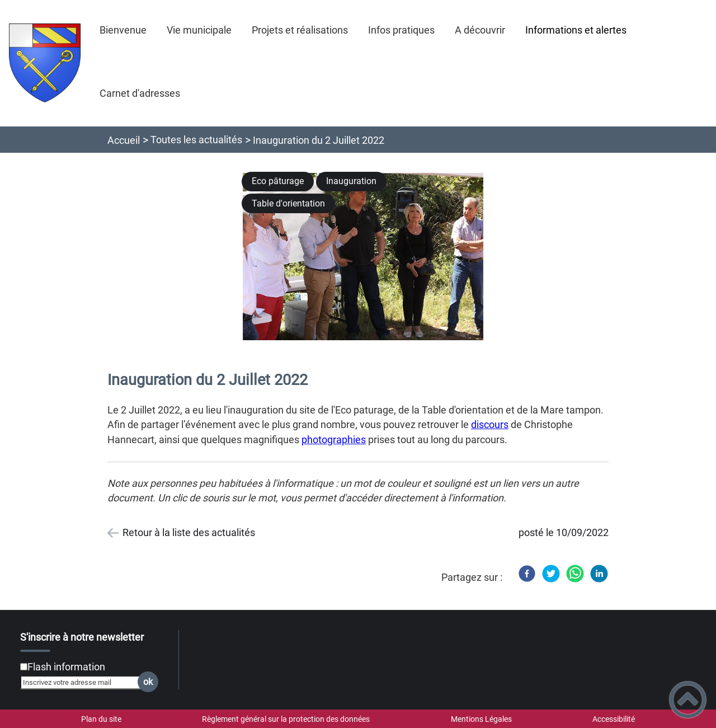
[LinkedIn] (599, 574)
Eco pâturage (278, 181)
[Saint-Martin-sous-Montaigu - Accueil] (45, 63)
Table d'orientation (288, 203)
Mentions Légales (481, 719)
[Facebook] (527, 574)
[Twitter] (551, 574)
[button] (688, 700)
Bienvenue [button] (123, 30)
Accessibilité (614, 719)
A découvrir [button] (480, 30)
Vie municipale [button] (199, 30)
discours (490, 424)
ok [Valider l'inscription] (148, 682)
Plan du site (101, 719)
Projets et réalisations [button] (300, 30)
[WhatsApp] (575, 574)
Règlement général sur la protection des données (286, 719)
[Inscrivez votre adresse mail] (84, 682)
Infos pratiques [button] (401, 30)
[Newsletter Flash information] (24, 667)
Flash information (66, 667)
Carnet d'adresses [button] (140, 93)
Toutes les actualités (196, 140)
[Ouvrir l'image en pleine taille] (368, 257)
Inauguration (351, 181)
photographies (334, 440)
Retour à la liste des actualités (189, 532)
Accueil (124, 140)
